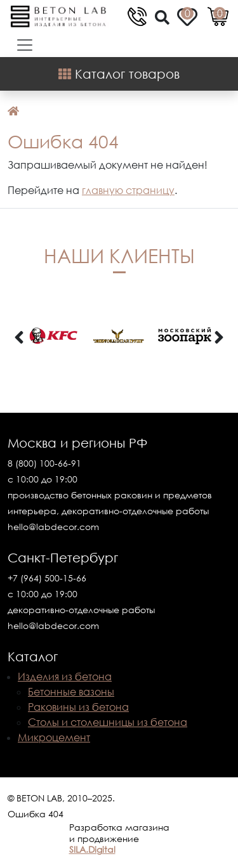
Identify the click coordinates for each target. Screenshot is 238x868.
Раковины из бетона (78, 707)
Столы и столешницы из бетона (108, 722)
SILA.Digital (92, 849)
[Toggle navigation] (21, 45)
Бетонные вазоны (71, 692)
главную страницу (128, 190)
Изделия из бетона (65, 677)
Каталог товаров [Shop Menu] (119, 74)
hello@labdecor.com (53, 527)
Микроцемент (54, 737)
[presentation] (19, 338)
